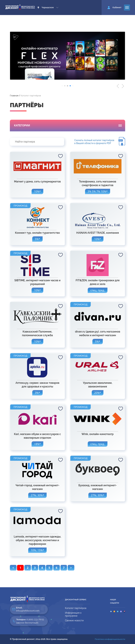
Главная (14, 95)
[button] (118, 86)
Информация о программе (73, 614)
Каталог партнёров (76, 608)
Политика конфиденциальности (110, 639)
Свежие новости (74, 620)
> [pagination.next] (71, 568)
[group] (67, 56)
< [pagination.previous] (13, 568)
